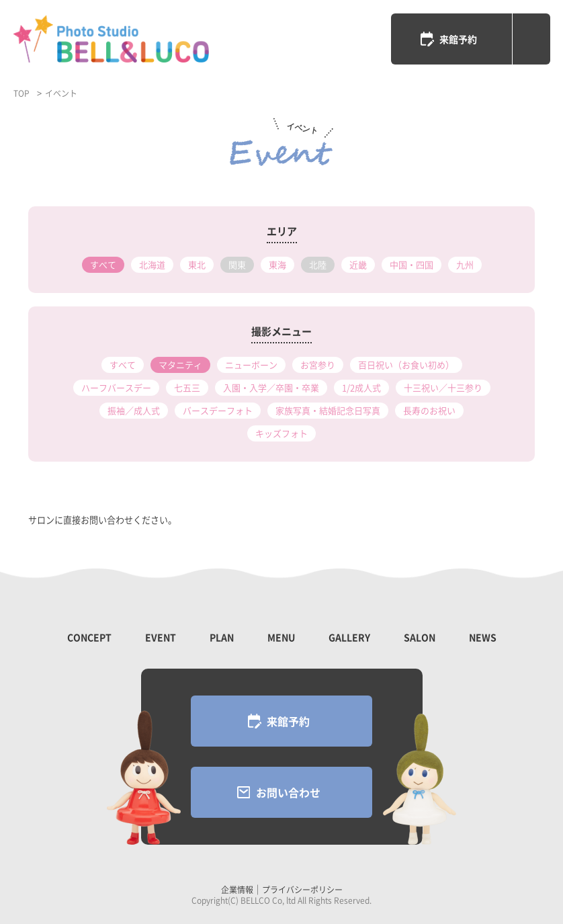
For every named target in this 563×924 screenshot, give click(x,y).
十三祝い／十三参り (443, 387)
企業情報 (237, 890)
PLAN (222, 637)
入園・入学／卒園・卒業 (271, 387)
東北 (197, 264)
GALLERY (349, 637)
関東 (237, 264)
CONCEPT (89, 637)
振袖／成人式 (134, 410)
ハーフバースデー (116, 387)
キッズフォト (281, 433)
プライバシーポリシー (302, 890)
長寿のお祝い (429, 410)
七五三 (187, 387)
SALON (420, 637)
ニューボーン (251, 365)
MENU (281, 637)
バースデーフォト (218, 410)
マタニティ (180, 365)
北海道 (152, 264)
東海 (277, 264)
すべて (103, 264)
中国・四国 (412, 264)
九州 (465, 264)
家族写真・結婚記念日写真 (328, 410)
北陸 (318, 264)
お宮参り (318, 365)
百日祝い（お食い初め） (406, 365)
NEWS (483, 637)
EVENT (161, 637)
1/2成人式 (361, 387)
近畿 (358, 264)
